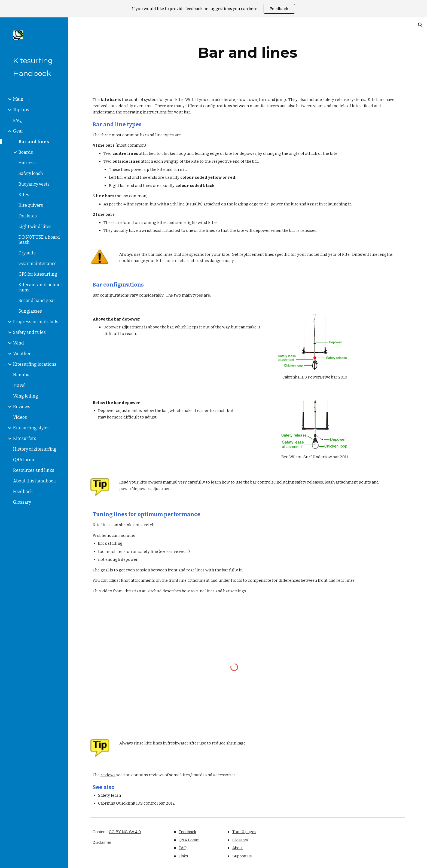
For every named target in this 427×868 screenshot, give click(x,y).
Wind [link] (19, 343)
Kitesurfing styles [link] (31, 428)
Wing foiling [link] (26, 396)
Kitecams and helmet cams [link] (40, 287)
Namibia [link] (22, 375)
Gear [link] (18, 131)
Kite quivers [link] (31, 205)
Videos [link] (20, 417)
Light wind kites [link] (35, 227)
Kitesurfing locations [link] (35, 364)
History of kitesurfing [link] (35, 449)
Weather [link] (22, 354)
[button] (420, 25)
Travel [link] (19, 385)
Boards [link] (26, 152)
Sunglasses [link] (30, 311)
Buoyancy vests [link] (34, 184)
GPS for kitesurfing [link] (38, 274)
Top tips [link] (21, 110)
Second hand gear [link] (37, 301)
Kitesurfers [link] (25, 438)
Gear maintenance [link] (38, 264)
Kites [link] (24, 195)
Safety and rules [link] (29, 332)
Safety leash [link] (31, 173)
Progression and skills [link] (36, 322)
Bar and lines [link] (34, 142)
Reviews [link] (22, 407)
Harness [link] (27, 163)
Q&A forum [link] (24, 460)
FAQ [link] (17, 120)
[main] (248, 53)
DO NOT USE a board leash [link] (39, 240)
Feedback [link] (23, 492)
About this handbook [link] (34, 481)
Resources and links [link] (34, 470)
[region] (213, 9)
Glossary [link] (22, 502)
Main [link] (18, 99)
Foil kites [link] (28, 216)
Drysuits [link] (27, 253)
